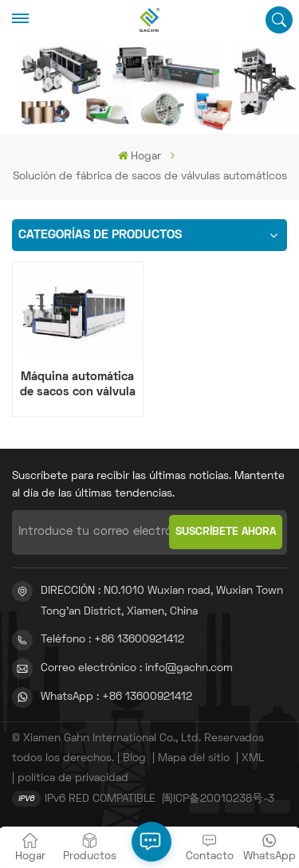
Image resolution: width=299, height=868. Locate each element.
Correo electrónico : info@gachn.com (137, 668)
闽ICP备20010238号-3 (218, 799)
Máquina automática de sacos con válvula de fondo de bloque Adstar (78, 386)
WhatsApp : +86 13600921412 (116, 697)
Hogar (140, 156)
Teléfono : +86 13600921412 (112, 640)
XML (253, 758)
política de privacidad (73, 778)
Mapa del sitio (194, 758)
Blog (134, 758)
